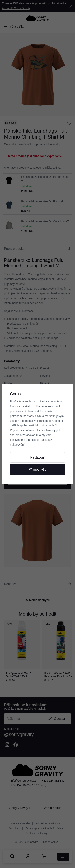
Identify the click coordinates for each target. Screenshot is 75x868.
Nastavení (37, 458)
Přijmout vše (37, 469)
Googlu (57, 421)
